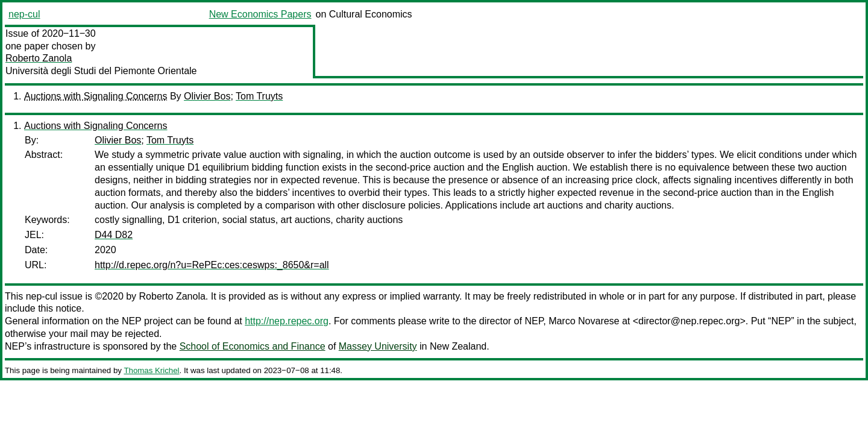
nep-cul (24, 14)
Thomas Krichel (151, 370)
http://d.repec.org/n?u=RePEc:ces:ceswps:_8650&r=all (212, 265)
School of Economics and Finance (253, 346)
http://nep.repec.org (287, 321)
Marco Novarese (584, 321)
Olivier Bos (207, 96)
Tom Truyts (259, 96)
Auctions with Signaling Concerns (96, 96)
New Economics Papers (260, 14)
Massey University (378, 346)
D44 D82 (114, 235)
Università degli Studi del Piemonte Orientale (101, 71)
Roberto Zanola (39, 58)
